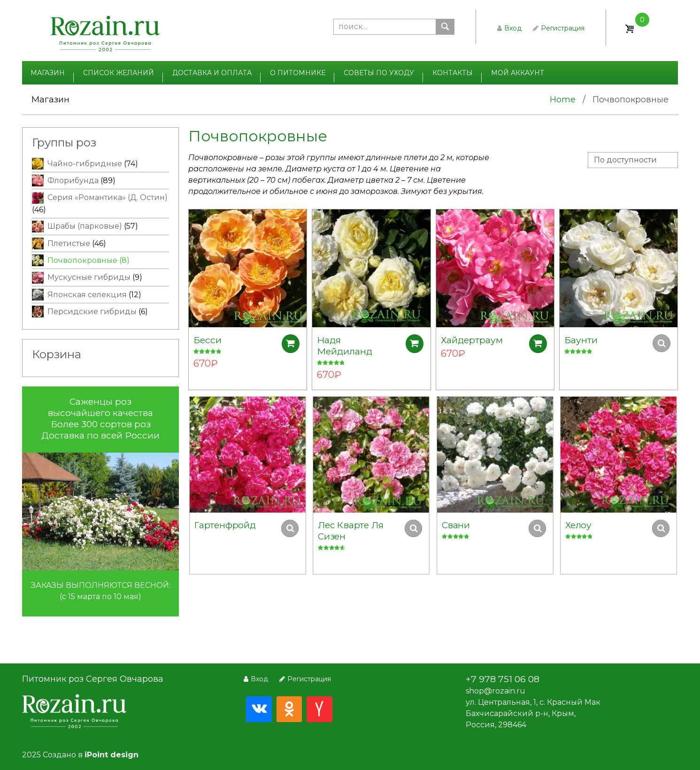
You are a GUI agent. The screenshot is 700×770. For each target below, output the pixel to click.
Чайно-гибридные (85, 164)
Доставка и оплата (212, 73)
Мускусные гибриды (89, 277)
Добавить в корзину (293, 343)
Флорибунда (73, 181)
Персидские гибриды (92, 312)
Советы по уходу (379, 73)
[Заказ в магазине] (633, 160)
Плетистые (69, 243)
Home (563, 100)
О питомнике (298, 73)
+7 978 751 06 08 (503, 679)
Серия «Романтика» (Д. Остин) (108, 197)
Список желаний (119, 73)
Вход (509, 28)
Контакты (453, 73)
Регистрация (559, 28)
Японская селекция (87, 295)
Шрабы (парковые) (85, 226)
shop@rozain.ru (496, 691)
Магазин (48, 73)
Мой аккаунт (518, 73)
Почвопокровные (82, 260)
